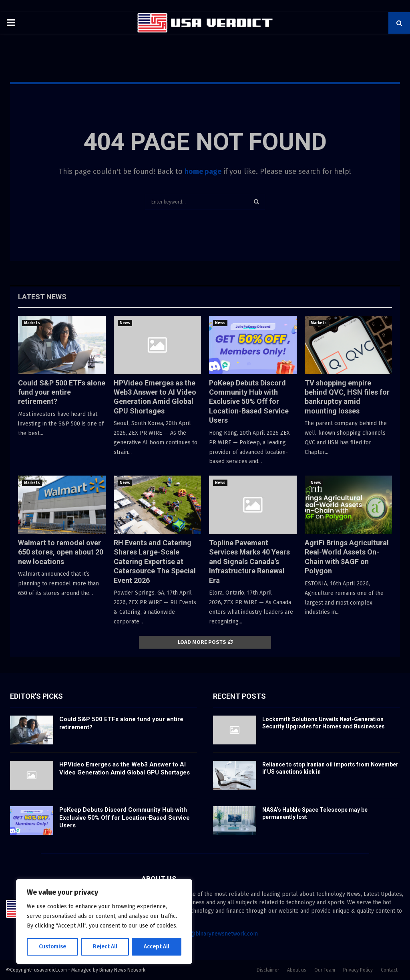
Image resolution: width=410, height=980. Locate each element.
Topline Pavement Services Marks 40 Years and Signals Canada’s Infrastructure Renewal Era (249, 562)
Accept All (157, 947)
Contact (389, 970)
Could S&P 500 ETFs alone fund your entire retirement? (62, 392)
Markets (32, 323)
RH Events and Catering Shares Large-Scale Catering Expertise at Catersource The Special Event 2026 (155, 562)
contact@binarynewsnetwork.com (214, 934)
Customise (52, 947)
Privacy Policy (358, 970)
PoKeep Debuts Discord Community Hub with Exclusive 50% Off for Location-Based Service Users (249, 402)
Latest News (42, 297)
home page (203, 171)
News (125, 323)
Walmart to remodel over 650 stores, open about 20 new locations (61, 552)
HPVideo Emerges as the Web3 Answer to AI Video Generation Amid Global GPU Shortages (125, 768)
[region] (104, 922)
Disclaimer (268, 970)
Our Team (325, 970)
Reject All (105, 947)
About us (297, 970)
